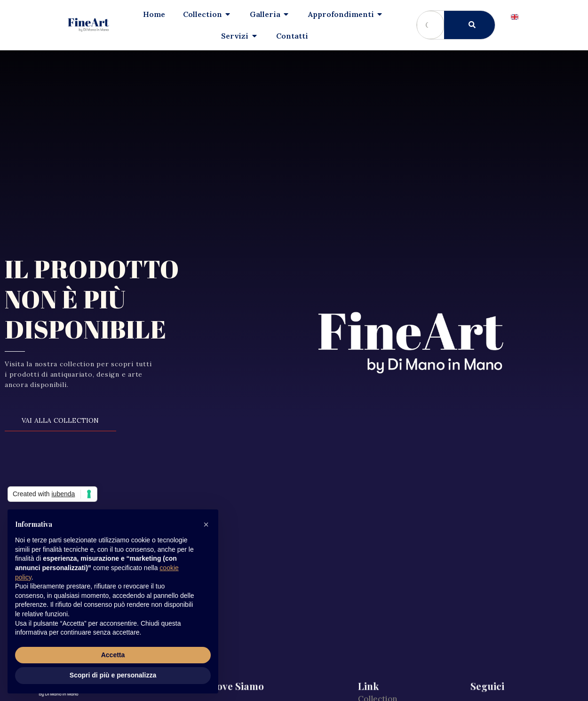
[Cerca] (469, 25)
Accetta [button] (113, 655)
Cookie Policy (384, 656)
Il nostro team (385, 555)
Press (368, 616)
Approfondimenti (391, 535)
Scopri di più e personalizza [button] (113, 675)
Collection (378, 515)
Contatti (374, 596)
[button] (206, 524)
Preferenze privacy (394, 677)
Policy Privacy (384, 636)
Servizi (371, 575)
